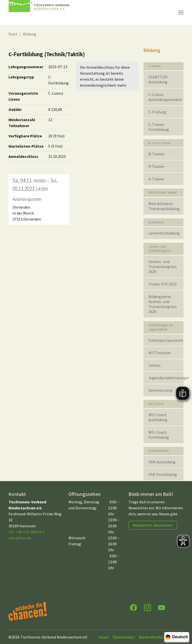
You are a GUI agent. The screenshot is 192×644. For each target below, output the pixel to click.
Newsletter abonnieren (153, 525)
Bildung (30, 34)
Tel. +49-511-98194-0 (26, 532)
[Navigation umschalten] (181, 12)
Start (13, 34)
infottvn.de (20, 538)
